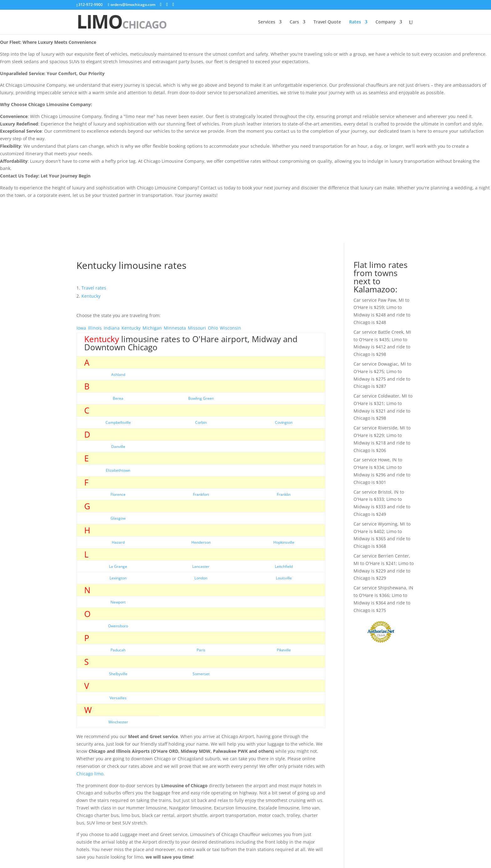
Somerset (201, 674)
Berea (118, 398)
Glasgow (118, 518)
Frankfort (201, 494)
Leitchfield (284, 566)
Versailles (118, 698)
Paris (201, 650)
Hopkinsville (284, 542)
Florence (118, 494)
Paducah (118, 650)
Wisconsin (230, 328)
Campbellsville (118, 422)
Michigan (152, 328)
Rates (355, 22)
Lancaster (201, 566)
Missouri (197, 328)
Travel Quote (327, 22)
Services (267, 22)
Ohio (213, 328)
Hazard (118, 542)
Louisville (284, 578)
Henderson (201, 542)
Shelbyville (118, 674)
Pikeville (284, 650)
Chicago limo (90, 774)
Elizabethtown (118, 470)
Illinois (95, 328)
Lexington (118, 578)
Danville (118, 447)
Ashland (118, 375)
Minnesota (175, 328)
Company (386, 22)
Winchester (118, 722)
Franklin (284, 494)
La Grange (118, 566)
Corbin (201, 422)
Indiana (112, 328)
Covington (284, 422)
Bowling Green (201, 398)
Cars (294, 22)
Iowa (81, 328)
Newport (118, 602)
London (201, 578)
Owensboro (118, 626)
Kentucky (131, 328)
